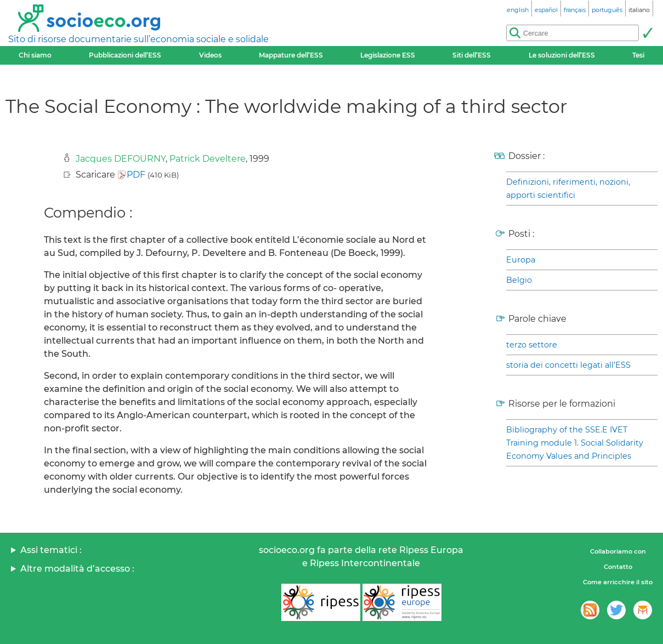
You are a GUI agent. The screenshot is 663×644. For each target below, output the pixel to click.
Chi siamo (35, 55)
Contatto (618, 567)
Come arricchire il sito (618, 582)
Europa (521, 260)
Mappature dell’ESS (291, 55)
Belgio (519, 280)
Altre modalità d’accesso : (77, 569)
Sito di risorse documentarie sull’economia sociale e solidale (138, 39)
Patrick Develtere (208, 159)
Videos (210, 55)
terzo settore (532, 345)
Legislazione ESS (388, 55)
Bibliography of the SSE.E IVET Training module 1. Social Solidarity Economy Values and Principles (575, 443)
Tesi (638, 55)
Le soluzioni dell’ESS (562, 55)
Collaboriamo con (618, 551)
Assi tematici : (51, 550)
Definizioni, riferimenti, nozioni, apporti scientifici (568, 189)
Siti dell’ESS (472, 55)
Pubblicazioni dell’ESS (125, 55)
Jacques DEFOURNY (121, 159)
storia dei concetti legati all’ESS (568, 365)
